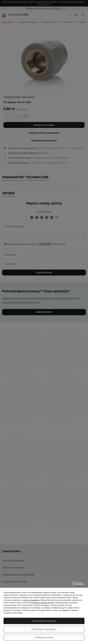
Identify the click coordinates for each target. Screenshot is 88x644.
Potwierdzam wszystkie (44, 621)
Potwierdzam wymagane (44, 629)
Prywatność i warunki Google (42, 603)
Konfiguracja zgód (44, 637)
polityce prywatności (31, 600)
